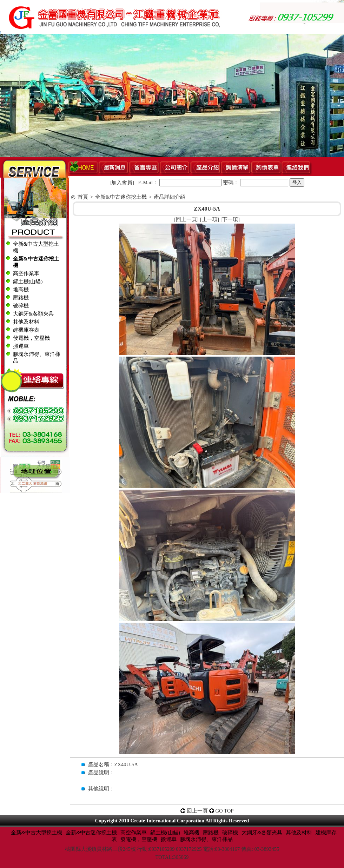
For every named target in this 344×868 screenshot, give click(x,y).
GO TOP (225, 811)
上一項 (210, 219)
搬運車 (21, 346)
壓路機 (21, 298)
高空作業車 (26, 273)
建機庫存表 (26, 330)
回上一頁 (186, 219)
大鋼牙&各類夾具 (33, 314)
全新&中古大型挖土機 (37, 833)
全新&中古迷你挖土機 (121, 197)
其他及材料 (26, 322)
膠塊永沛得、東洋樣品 (206, 839)
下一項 (230, 219)
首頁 (83, 197)
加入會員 (122, 183)
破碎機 (21, 306)
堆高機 (21, 290)
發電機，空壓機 (31, 338)
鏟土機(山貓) (28, 281)
